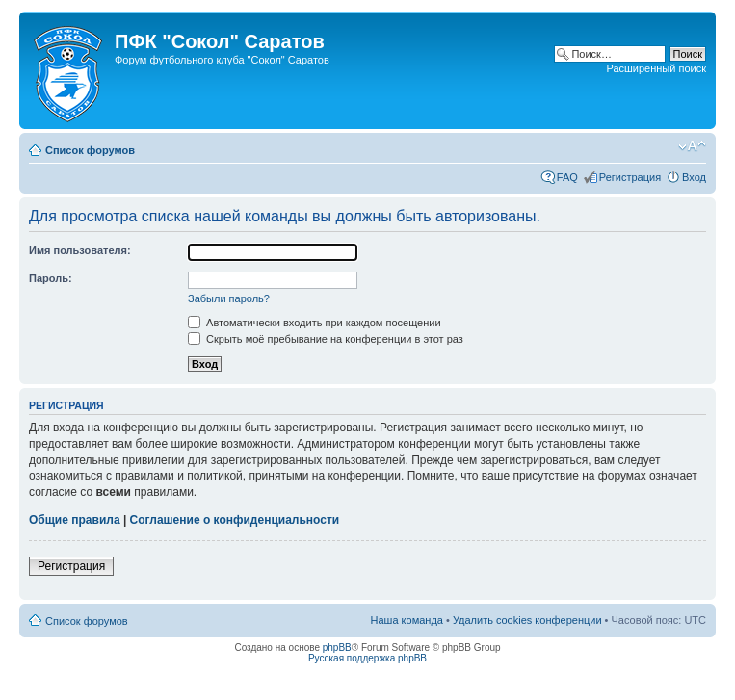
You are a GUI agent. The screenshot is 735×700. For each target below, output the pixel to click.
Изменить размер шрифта (692, 146)
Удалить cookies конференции (527, 620)
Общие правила (75, 520)
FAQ (567, 177)
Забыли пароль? (229, 298)
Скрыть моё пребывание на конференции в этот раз (326, 339)
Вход (694, 177)
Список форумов (90, 150)
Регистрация (630, 177)
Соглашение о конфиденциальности (235, 520)
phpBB (337, 648)
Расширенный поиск (656, 68)
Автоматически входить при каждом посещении (315, 323)
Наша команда (407, 620)
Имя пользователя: (80, 250)
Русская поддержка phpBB (367, 658)
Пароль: (51, 278)
